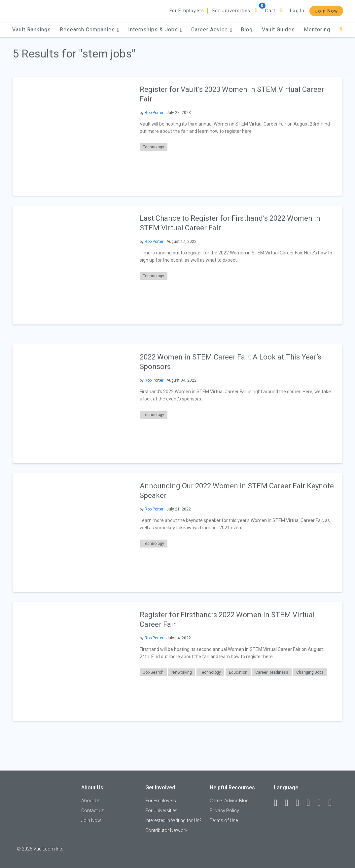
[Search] (341, 30)
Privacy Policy (224, 811)
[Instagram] (311, 803)
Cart (270, 11)
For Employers (187, 11)
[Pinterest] (322, 803)
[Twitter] (300, 803)
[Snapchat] (333, 803)
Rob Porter (154, 113)
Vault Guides (278, 30)
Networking (182, 672)
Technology (154, 147)
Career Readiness (272, 672)
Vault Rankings (32, 30)
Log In (297, 11)
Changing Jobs (310, 672)
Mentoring (317, 30)
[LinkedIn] (289, 803)
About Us (91, 801)
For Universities (231, 11)
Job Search (153, 672)
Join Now (326, 11)
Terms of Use (224, 820)
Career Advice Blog (229, 801)
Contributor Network (166, 830)
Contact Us (93, 811)
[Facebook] (278, 803)
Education (238, 672)
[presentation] (72, 136)
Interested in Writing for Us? (173, 820)
